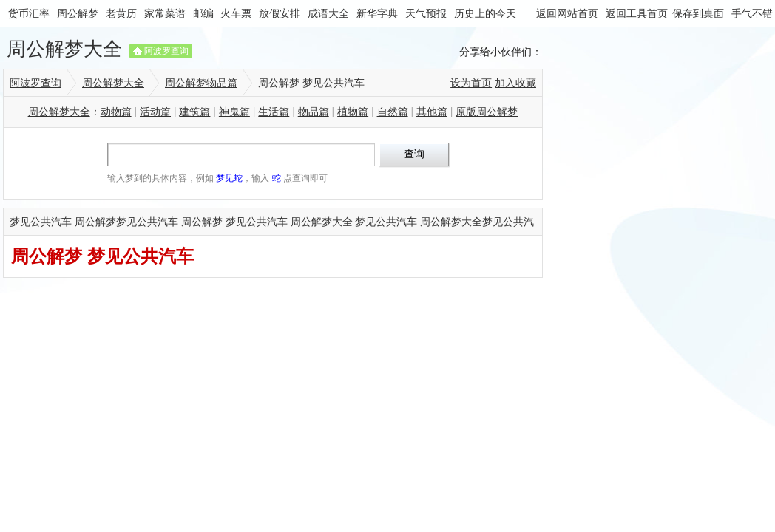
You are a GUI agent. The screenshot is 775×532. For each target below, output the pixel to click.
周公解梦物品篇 (201, 83)
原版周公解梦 (487, 112)
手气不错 (752, 13)
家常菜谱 (165, 13)
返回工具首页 (637, 13)
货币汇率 (29, 13)
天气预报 (426, 13)
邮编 (203, 13)
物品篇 (314, 112)
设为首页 (471, 83)
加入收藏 (515, 83)
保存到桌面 (698, 13)
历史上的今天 (485, 13)
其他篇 (432, 112)
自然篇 (393, 112)
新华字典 (377, 13)
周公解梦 (78, 13)
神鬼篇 (234, 112)
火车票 (236, 13)
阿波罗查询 (166, 51)
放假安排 (280, 13)
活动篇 (155, 112)
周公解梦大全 (64, 49)
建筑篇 (194, 112)
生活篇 (274, 112)
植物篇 (353, 112)
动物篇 (116, 112)
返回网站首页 (567, 13)
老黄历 (121, 13)
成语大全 (328, 13)
